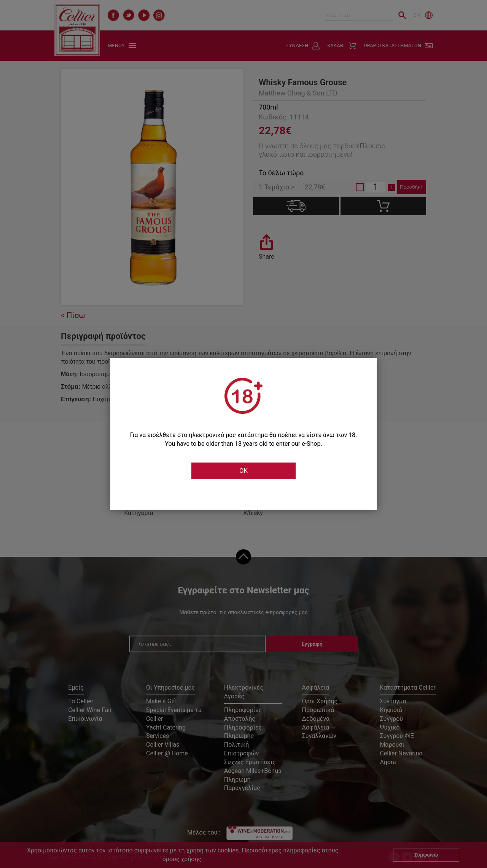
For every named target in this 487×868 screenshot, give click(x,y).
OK (243, 471)
